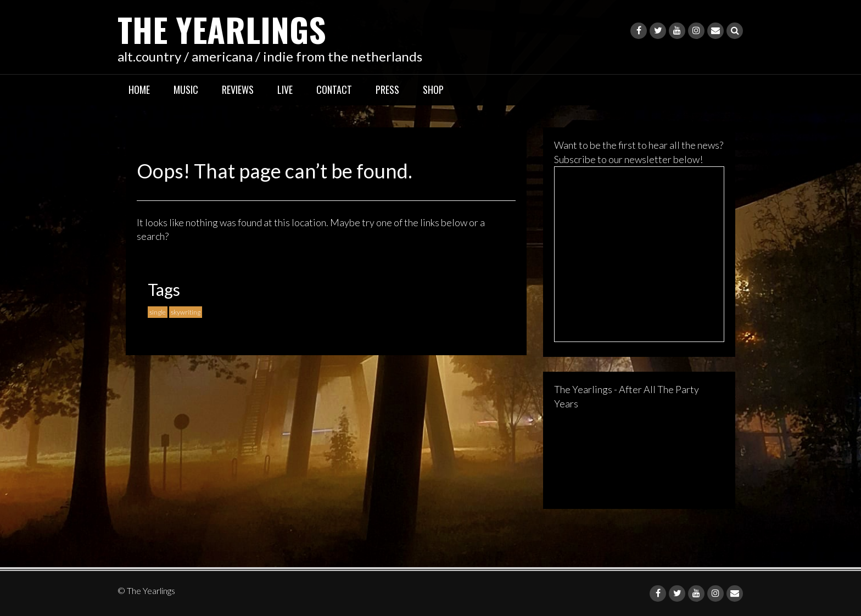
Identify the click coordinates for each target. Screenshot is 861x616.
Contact (334, 89)
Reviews (238, 89)
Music (186, 89)
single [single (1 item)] (158, 312)
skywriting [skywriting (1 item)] (186, 312)
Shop (433, 89)
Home (139, 89)
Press (387, 89)
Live (285, 89)
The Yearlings (222, 29)
